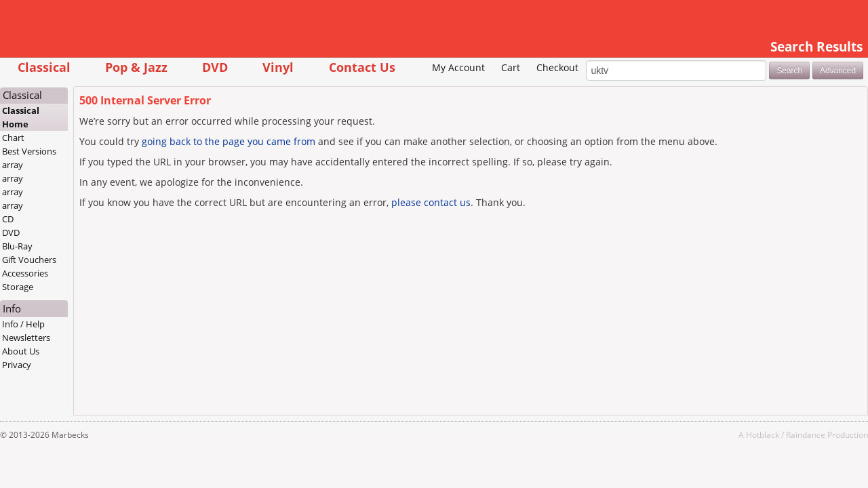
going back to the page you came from (281, 162)
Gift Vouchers (81, 281)
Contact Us (414, 67)
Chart (65, 159)
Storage (70, 308)
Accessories (77, 294)
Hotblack (710, 455)
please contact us (483, 223)
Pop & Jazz (189, 67)
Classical (96, 67)
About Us (73, 372)
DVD (267, 67)
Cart (458, 88)
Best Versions (81, 172)
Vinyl (330, 67)
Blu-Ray (70, 267)
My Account (406, 88)
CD (60, 240)
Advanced (786, 91)
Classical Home (73, 138)
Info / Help (76, 345)
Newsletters (78, 359)
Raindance (753, 455)
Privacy (69, 386)
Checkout (505, 88)
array (65, 186)
